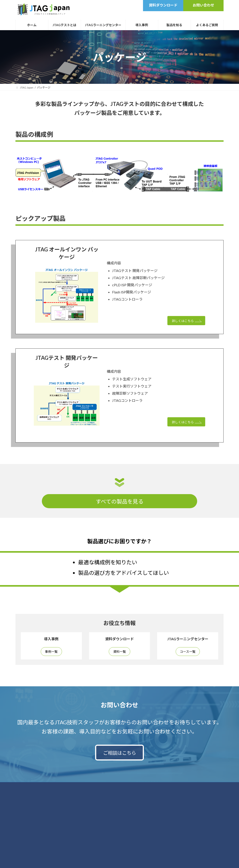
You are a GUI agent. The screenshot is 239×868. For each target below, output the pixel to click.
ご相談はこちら (119, 755)
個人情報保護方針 (109, 789)
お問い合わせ (81, 789)
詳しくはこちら (181, 321)
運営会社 (161, 789)
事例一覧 (51, 652)
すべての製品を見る (120, 501)
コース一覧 (188, 652)
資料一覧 (119, 652)
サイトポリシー (137, 789)
